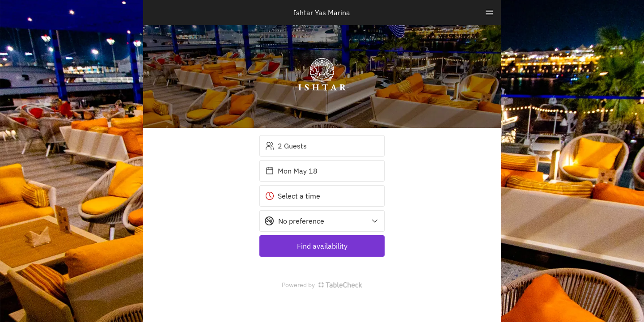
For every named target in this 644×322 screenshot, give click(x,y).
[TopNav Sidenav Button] (489, 13)
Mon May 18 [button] (291, 171)
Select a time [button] (293, 196)
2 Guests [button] (286, 146)
